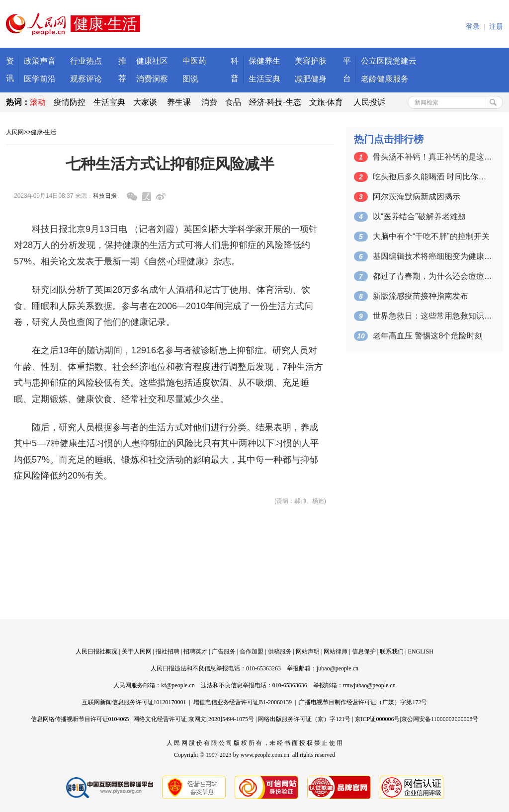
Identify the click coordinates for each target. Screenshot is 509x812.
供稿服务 (280, 651)
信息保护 (364, 651)
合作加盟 (252, 651)
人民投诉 (369, 102)
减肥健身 (311, 79)
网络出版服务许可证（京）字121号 (304, 719)
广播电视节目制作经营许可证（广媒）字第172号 (363, 702)
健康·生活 (43, 132)
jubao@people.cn (338, 668)
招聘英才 (195, 651)
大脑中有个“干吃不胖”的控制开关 (431, 236)
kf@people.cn (178, 685)
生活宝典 (264, 79)
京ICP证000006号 (378, 719)
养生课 (179, 102)
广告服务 (224, 651)
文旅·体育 (326, 102)
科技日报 (105, 196)
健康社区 (152, 61)
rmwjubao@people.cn (369, 685)
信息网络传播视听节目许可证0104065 (80, 719)
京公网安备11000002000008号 (440, 719)
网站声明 (308, 651)
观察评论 (86, 79)
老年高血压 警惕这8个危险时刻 (428, 336)
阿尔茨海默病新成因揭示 (417, 197)
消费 (209, 102)
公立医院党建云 (389, 61)
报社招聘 (168, 651)
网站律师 (336, 651)
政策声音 (40, 61)
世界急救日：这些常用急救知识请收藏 (432, 316)
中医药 (194, 61)
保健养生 (264, 61)
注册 (496, 27)
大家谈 (145, 102)
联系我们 (392, 651)
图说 (190, 79)
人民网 (15, 132)
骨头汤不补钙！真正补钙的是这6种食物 (432, 157)
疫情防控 (70, 102)
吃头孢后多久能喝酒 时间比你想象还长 (432, 177)
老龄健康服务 (385, 79)
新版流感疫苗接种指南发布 (421, 296)
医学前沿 (40, 79)
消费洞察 (152, 79)
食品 (233, 102)
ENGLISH (421, 651)
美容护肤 (311, 61)
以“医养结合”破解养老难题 (419, 216)
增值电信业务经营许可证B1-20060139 (243, 702)
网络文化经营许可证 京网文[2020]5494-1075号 (194, 719)
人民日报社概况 (96, 651)
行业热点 (86, 61)
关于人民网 (137, 651)
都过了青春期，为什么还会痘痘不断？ (432, 276)
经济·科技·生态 (275, 102)
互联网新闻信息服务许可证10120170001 (134, 702)
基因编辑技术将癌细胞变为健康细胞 (432, 256)
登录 (473, 27)
